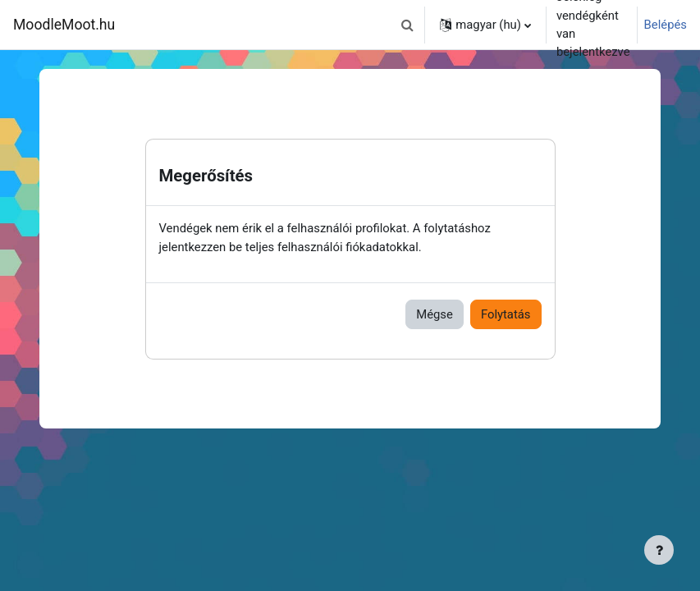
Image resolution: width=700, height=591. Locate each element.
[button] (407, 25)
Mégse (435, 314)
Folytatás (506, 314)
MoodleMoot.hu (64, 25)
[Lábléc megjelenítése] (659, 550)
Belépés (666, 25)
